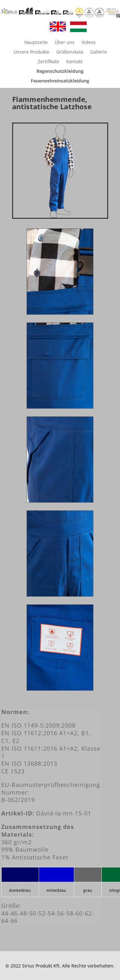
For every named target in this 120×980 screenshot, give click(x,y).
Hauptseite (36, 43)
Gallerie (99, 52)
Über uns (65, 43)
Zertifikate (48, 62)
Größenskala (70, 52)
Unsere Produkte (31, 52)
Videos (89, 43)
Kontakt (74, 62)
